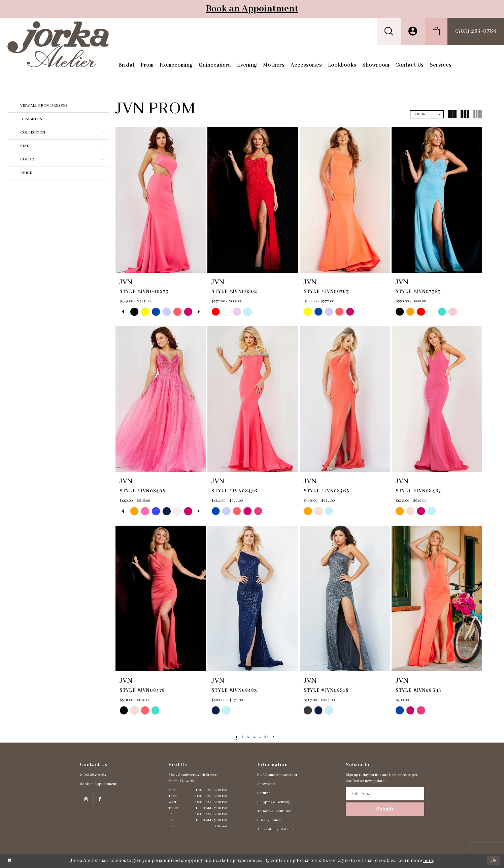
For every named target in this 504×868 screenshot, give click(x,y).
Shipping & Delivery (274, 802)
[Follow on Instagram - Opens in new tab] (86, 799)
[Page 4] (254, 737)
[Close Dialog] (10, 861)
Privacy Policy (269, 820)
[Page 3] (248, 737)
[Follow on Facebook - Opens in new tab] (99, 799)
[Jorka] (58, 44)
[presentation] (161, 200)
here (428, 861)
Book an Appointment (252, 9)
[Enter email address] (385, 794)
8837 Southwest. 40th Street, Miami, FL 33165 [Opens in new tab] (193, 778)
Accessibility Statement (277, 829)
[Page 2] (241, 737)
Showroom (266, 784)
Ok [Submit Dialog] (494, 861)
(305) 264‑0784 (93, 775)
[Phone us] (476, 31)
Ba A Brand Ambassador (277, 775)
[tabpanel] (134, 312)
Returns (264, 793)
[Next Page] (275, 737)
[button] (389, 31)
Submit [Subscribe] (385, 809)
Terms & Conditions (274, 811)
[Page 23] (267, 737)
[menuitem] (389, 31)
